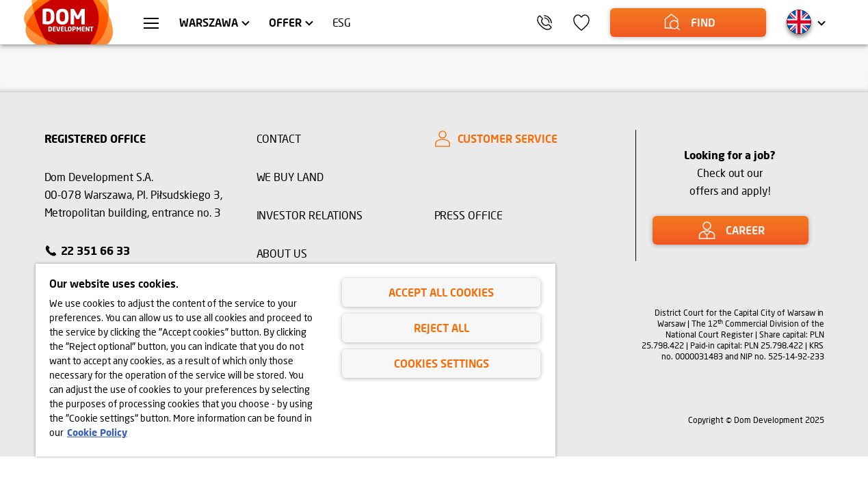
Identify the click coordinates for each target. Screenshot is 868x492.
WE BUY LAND (290, 177)
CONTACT (279, 138)
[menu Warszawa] (151, 25)
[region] (295, 360)
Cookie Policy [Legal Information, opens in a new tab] (97, 432)
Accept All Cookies (441, 292)
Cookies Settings (442, 363)
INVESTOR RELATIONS (310, 215)
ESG (342, 22)
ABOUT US (282, 253)
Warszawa (209, 22)
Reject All (442, 328)
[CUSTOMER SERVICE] (523, 139)
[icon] (581, 23)
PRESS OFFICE (469, 215)
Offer (285, 22)
